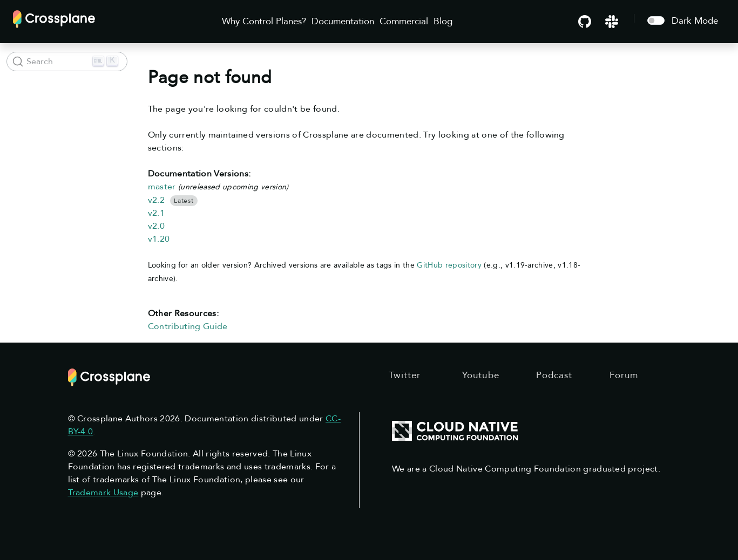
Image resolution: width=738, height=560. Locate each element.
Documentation (343, 21)
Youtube (481, 375)
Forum (624, 375)
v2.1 (156, 213)
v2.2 (156, 200)
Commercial (404, 21)
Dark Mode (695, 21)
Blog (443, 21)
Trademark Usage (103, 493)
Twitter (405, 375)
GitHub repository (449, 265)
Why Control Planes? (264, 21)
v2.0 (156, 226)
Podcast (554, 375)
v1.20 (159, 239)
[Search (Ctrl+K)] (67, 62)
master (162, 187)
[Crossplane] (54, 18)
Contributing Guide (188, 326)
